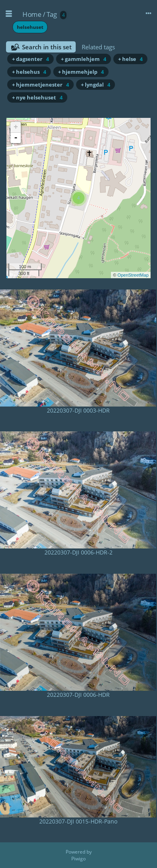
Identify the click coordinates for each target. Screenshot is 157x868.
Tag (52, 14)
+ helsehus (29, 72)
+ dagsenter (30, 59)
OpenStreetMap (133, 275)
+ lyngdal (96, 85)
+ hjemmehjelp (81, 72)
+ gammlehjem (84, 59)
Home (32, 14)
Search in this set (47, 47)
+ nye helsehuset (37, 97)
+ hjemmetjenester (40, 85)
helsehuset (30, 27)
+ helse (130, 59)
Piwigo (78, 859)
